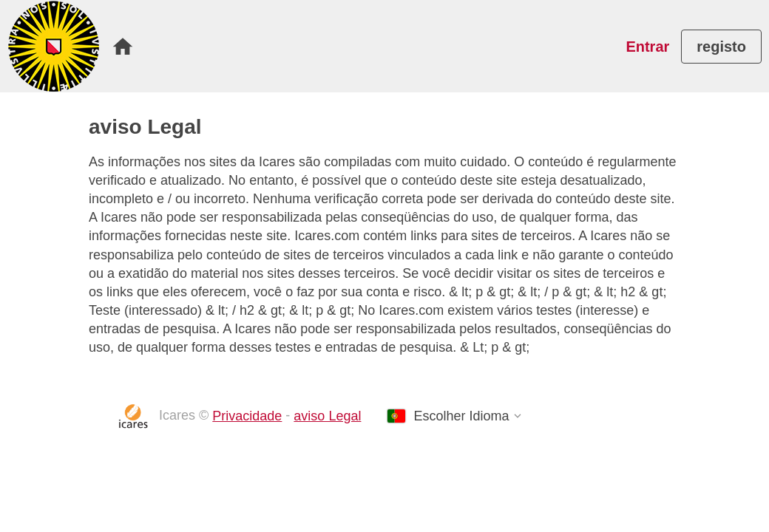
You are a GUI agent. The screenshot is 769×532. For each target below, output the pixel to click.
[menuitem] (123, 47)
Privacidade (247, 416)
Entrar (647, 47)
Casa (123, 47)
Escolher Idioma (461, 416)
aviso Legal (327, 416)
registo (721, 47)
